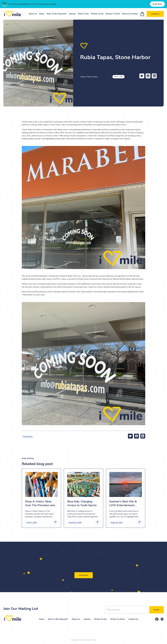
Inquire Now (84, 575)
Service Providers (130, 14)
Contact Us (133, 619)
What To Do (83, 14)
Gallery (72, 14)
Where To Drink (113, 14)
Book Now (157, 4)
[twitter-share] (142, 76)
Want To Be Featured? (57, 14)
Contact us (155, 14)
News (42, 14)
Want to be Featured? (58, 619)
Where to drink (117, 619)
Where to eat (100, 619)
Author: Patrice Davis (89, 77)
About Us (33, 14)
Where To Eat (97, 14)
